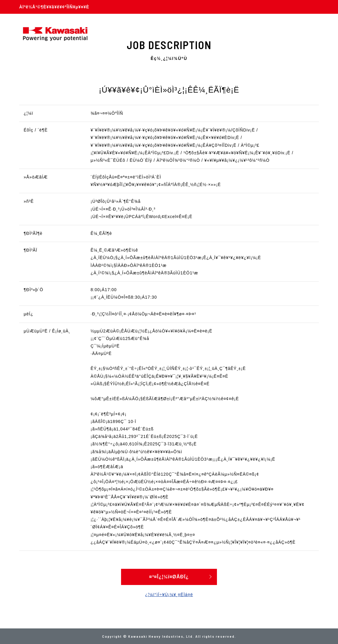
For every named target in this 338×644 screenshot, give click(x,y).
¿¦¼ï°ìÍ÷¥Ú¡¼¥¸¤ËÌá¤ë (169, 595)
